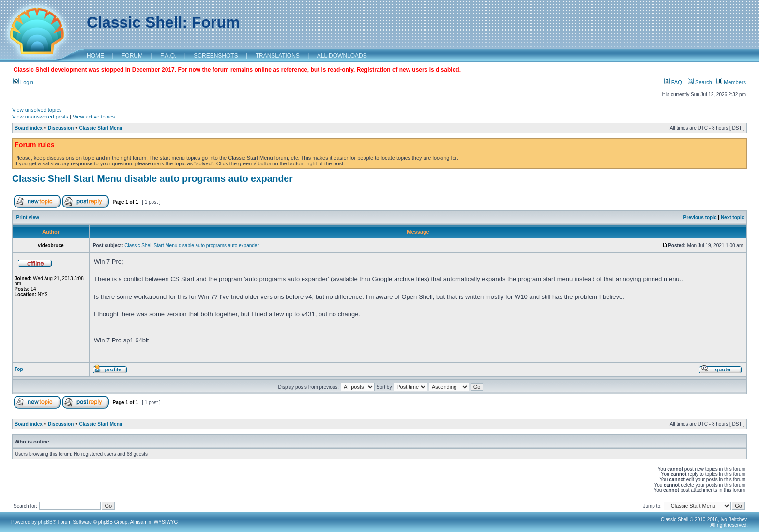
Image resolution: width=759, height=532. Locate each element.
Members (731, 82)
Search (700, 82)
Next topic (732, 217)
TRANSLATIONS (278, 56)
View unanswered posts (40, 117)
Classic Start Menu (100, 128)
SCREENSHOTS (216, 56)
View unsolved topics (37, 110)
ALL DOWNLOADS (342, 56)
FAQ (673, 82)
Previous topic (700, 217)
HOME (95, 56)
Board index (29, 128)
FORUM (132, 56)
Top (19, 369)
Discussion (61, 128)
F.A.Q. (168, 56)
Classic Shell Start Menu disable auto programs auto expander (152, 178)
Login (23, 82)
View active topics (94, 117)
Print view (28, 217)
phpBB (46, 522)
